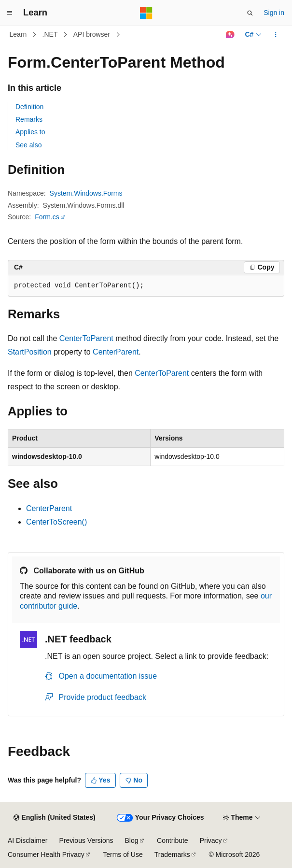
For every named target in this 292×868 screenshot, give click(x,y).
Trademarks (172, 854)
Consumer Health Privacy (46, 854)
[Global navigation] (10, 13)
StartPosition (30, 352)
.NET (50, 34)
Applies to (30, 132)
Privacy (211, 840)
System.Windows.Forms (86, 193)
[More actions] (276, 35)
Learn (18, 34)
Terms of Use (123, 854)
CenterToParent (86, 338)
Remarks (29, 119)
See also (28, 145)
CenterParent (116, 352)
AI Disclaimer (28, 840)
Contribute (173, 840)
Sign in (274, 13)
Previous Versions (86, 840)
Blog (132, 840)
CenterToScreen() (56, 522)
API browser (92, 34)
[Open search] (250, 13)
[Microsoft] (146, 13)
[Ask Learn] (230, 35)
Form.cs (47, 217)
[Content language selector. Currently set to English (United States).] (54, 818)
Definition (29, 107)
